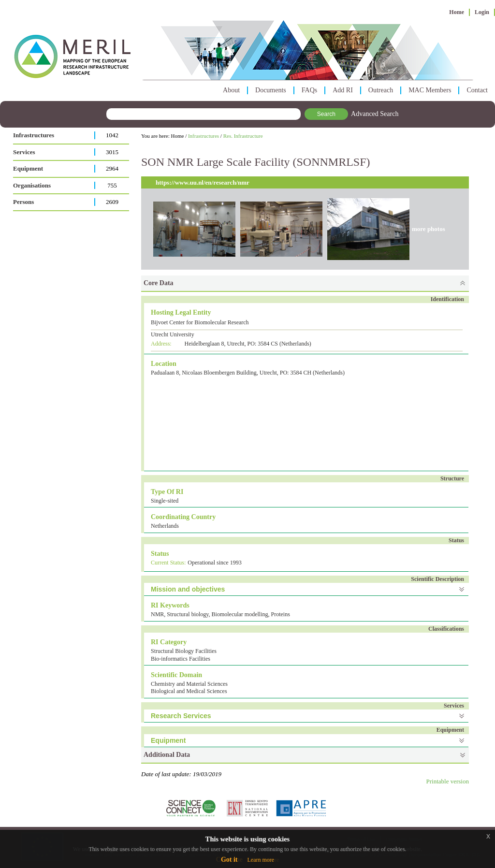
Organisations (32, 185)
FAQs (309, 90)
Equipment (28, 168)
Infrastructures (34, 135)
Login (482, 12)
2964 (112, 168)
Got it (229, 860)
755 (112, 185)
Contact (477, 90)
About (231, 90)
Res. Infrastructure (243, 136)
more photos (429, 229)
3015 (112, 152)
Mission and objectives (188, 589)
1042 (112, 135)
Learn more (261, 860)
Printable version (448, 781)
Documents (271, 90)
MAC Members (430, 90)
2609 (112, 202)
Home (457, 12)
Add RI (343, 90)
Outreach (381, 90)
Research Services (181, 716)
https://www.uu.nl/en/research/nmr (203, 182)
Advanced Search (375, 114)
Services (24, 152)
